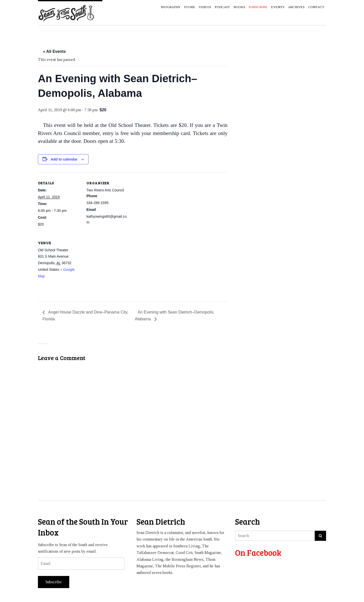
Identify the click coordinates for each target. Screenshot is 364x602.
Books (239, 7)
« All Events (54, 51)
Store (190, 7)
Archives (296, 7)
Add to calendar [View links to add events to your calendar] (64, 159)
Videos (205, 7)
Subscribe (54, 582)
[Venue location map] (113, 267)
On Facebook (258, 553)
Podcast (222, 7)
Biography (171, 7)
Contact (316, 7)
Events (278, 7)
